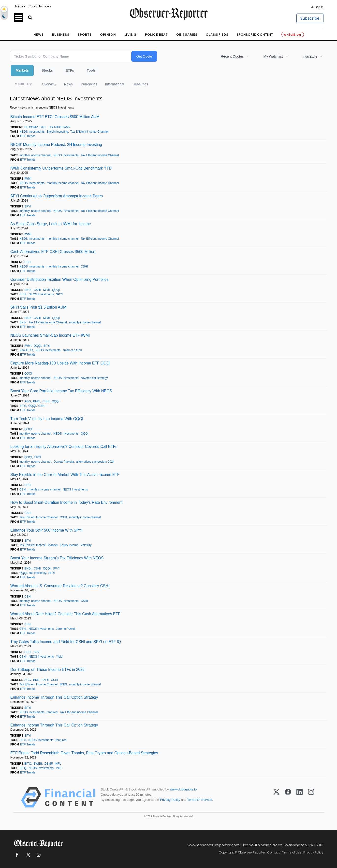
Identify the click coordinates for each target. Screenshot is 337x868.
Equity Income (69, 545)
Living (131, 35)
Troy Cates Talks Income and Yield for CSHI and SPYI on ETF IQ (66, 642)
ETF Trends (28, 136)
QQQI (56, 290)
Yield (59, 657)
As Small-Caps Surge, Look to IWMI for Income (51, 224)
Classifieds (217, 35)
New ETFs (26, 350)
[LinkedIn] (300, 797)
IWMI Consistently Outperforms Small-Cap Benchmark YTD (61, 168)
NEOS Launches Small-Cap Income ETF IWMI (50, 335)
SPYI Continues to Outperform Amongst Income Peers (57, 196)
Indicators (310, 56)
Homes (20, 6)
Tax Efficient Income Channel (89, 132)
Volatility (86, 545)
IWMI (28, 179)
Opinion (108, 35)
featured (52, 712)
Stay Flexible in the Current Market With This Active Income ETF (65, 475)
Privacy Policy (170, 800)
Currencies (89, 84)
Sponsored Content (255, 35)
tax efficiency (38, 573)
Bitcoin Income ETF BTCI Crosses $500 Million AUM (55, 117)
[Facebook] (288, 797)
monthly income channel (35, 155)
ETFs (70, 70)
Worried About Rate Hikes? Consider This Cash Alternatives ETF (65, 614)
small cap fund (72, 350)
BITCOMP (31, 127)
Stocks (47, 70)
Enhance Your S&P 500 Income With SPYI (46, 530)
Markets (22, 70)
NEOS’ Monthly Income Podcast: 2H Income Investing (56, 145)
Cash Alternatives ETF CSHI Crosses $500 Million (53, 252)
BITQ (28, 764)
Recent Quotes (232, 56)
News (39, 35)
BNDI (28, 290)
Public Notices (40, 6)
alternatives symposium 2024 (95, 462)
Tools (91, 70)
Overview (49, 84)
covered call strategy (94, 378)
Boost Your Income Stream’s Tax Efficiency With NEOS (57, 558)
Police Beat (156, 35)
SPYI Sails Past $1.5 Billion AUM (38, 307)
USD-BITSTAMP (59, 127)
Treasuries (140, 84)
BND (36, 680)
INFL (58, 764)
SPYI (28, 206)
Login (319, 7)
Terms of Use (292, 852)
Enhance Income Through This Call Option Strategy (54, 697)
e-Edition (293, 35)
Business (61, 35)
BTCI (43, 127)
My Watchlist (273, 56)
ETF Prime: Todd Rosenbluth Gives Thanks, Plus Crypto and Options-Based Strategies (84, 753)
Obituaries (187, 35)
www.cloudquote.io (183, 789)
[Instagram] (311, 797)
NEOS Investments (32, 132)
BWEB (38, 764)
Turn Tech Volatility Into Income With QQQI (47, 419)
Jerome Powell (66, 629)
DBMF (49, 764)
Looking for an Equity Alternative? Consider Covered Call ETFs (64, 447)
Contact (273, 852)
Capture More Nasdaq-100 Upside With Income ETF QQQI (60, 363)
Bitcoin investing (57, 132)
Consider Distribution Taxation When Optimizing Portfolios (59, 279)
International (115, 84)
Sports (85, 35)
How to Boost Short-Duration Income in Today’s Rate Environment (66, 502)
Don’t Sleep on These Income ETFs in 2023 (47, 670)
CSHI (28, 262)
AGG (28, 401)
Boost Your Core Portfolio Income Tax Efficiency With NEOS (61, 391)
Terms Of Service (200, 800)
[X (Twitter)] (276, 797)
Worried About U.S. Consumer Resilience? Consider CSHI (60, 586)
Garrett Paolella (64, 462)
